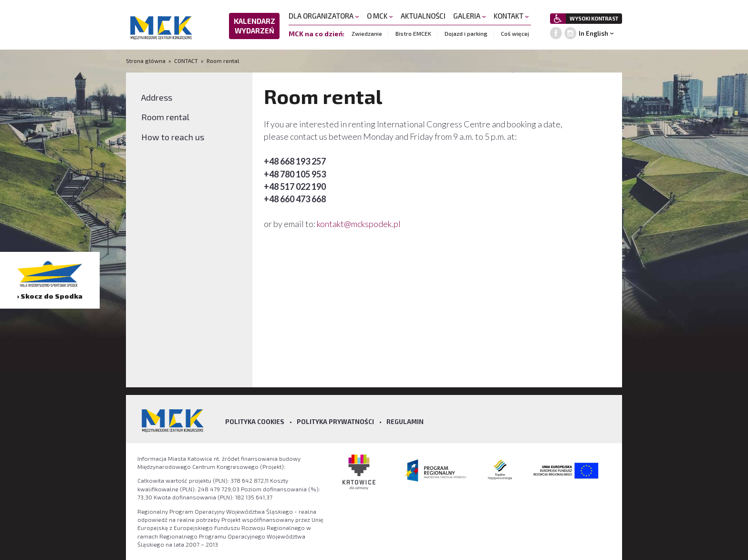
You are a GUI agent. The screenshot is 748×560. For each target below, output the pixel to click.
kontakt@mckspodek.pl (359, 224)
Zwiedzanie (367, 33)
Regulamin (405, 422)
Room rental (223, 61)
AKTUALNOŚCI (423, 16)
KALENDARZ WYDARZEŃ (255, 26)
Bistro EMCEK (413, 33)
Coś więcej (515, 33)
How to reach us (173, 137)
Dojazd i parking (466, 33)
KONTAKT (511, 16)
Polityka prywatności (335, 422)
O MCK (380, 16)
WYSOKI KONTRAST (594, 18)
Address (157, 97)
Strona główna (146, 61)
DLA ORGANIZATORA (324, 16)
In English (593, 33)
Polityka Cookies (255, 422)
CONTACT (186, 61)
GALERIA (470, 16)
